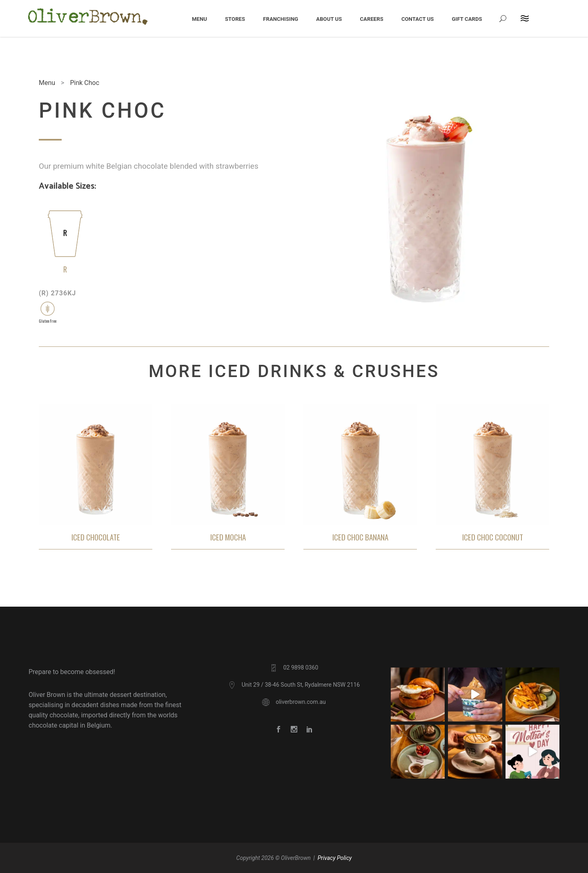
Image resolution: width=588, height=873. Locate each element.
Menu (47, 83)
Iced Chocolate (96, 537)
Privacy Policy (335, 858)
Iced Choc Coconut (493, 537)
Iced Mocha (228, 537)
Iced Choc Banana (360, 537)
